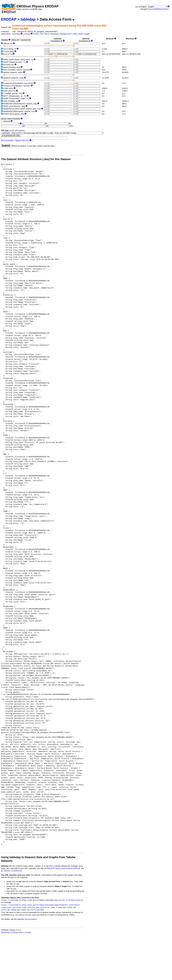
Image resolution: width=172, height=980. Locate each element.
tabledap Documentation (27, 919)
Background (66, 34)
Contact (28, 932)
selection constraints (13, 871)
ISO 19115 (45, 34)
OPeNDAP (49, 868)
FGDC (36, 34)
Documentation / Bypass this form (15, 141)
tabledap (28, 19)
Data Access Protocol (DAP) (68, 868)
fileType (70, 900)
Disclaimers (6, 932)
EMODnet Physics (162, 9)
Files (75, 34)
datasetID (60, 900)
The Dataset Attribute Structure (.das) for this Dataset (36, 159)
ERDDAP (9, 19)
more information (17, 130)
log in (138, 7)
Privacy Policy (18, 932)
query (79, 900)
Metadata (55, 34)
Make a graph (84, 34)
